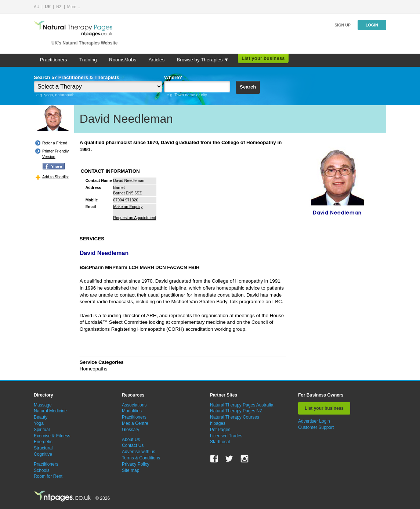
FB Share (54, 166)
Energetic (43, 442)
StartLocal (220, 442)
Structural (43, 448)
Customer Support (316, 427)
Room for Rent (48, 476)
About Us (131, 440)
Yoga (39, 423)
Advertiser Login (314, 421)
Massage (43, 405)
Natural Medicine (50, 411)
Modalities (132, 411)
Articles (156, 60)
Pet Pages (220, 430)
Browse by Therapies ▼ (203, 60)
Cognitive (43, 454)
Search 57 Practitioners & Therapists (77, 77)
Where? (173, 77)
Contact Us (133, 445)
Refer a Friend (55, 143)
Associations (134, 405)
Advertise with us (139, 452)
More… (74, 7)
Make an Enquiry (128, 207)
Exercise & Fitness (52, 436)
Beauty (41, 417)
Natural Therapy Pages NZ (236, 411)
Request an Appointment (135, 218)
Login (372, 25)
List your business (263, 58)
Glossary (131, 430)
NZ (59, 7)
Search (248, 87)
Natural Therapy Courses (235, 417)
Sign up (343, 25)
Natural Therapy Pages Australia (242, 405)
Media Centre (135, 423)
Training (88, 60)
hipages (218, 423)
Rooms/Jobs (123, 60)
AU (37, 7)
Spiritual (42, 430)
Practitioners (54, 60)
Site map (131, 470)
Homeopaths (94, 369)
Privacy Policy (136, 464)
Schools (42, 470)
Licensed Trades (226, 436)
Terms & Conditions (141, 458)
